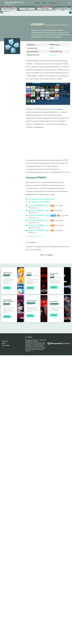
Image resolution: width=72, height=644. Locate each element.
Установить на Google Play (41, 199)
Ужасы (29, 275)
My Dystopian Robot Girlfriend (8, 301)
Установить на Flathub (39, 202)
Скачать (7, 288)
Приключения (31, 303)
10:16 (27, 9)
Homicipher (54, 301)
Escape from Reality (54, 274)
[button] (69, 3)
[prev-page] (2, 12)
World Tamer (45, 9)
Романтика (7, 275)
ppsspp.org (53, 55)
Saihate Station (32, 301)
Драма (52, 277)
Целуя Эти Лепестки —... (9, 9)
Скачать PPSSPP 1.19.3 (39, 205)
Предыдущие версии (36, 236)
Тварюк (29, 273)
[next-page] (70, 12)
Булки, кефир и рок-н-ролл (63, 9)
